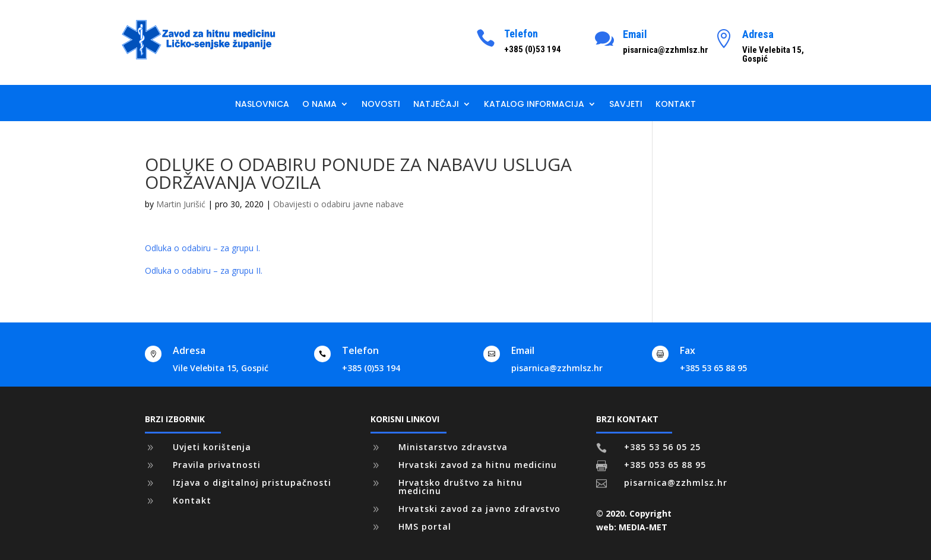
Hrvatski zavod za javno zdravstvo (479, 509)
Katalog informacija (534, 105)
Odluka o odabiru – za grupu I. (202, 248)
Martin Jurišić (181, 204)
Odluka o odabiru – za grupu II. (204, 270)
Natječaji (436, 105)
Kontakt (676, 105)
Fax (688, 350)
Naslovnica (262, 105)
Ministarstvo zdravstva (453, 447)
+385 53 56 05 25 (662, 447)
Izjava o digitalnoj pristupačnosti (252, 483)
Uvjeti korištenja (212, 447)
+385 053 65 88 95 (665, 465)
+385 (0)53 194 (371, 368)
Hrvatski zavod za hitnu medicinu (478, 465)
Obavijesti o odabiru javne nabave (338, 204)
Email (635, 34)
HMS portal (425, 526)
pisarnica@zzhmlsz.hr (557, 368)
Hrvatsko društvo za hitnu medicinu (460, 487)
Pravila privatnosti (217, 465)
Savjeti (626, 105)
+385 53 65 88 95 (713, 368)
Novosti (381, 105)
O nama (319, 105)
